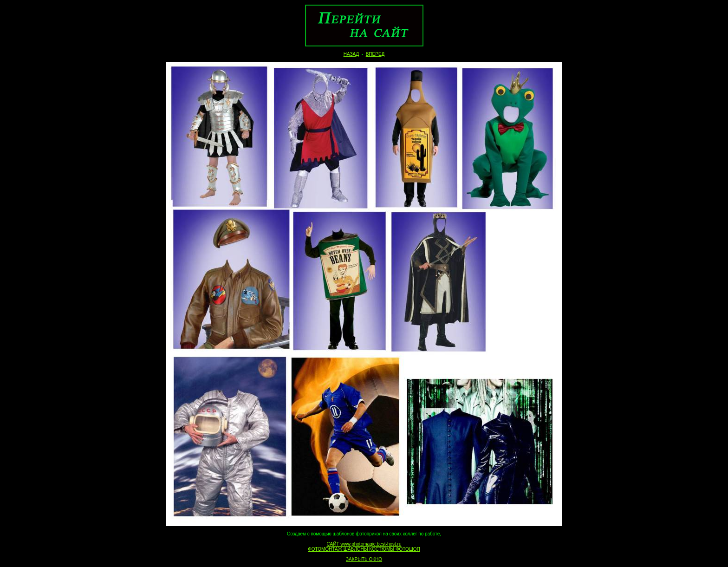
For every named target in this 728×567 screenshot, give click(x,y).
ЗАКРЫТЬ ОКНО (364, 559)
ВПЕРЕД (375, 54)
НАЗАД (351, 54)
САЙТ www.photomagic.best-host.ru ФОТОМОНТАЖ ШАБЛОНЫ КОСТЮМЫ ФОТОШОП (364, 547)
